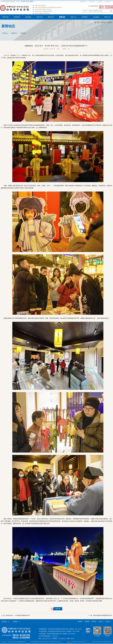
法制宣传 (23, 33)
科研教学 (85, 17)
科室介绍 (40, 17)
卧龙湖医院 (83, 1)
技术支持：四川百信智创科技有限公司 (102, 642)
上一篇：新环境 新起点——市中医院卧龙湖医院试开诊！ (16, 615)
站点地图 (108, 1)
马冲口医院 (92, 1)
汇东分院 (100, 1)
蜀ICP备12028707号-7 (56, 642)
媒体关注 (14, 33)
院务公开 (107, 17)
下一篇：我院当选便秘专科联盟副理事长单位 (100, 615)
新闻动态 (62, 17)
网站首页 (6, 17)
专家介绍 (51, 17)
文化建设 (96, 17)
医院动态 (110, 22)
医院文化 (108, 621)
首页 (98, 22)
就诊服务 (28, 17)
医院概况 (17, 17)
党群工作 (73, 17)
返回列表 (58, 609)
